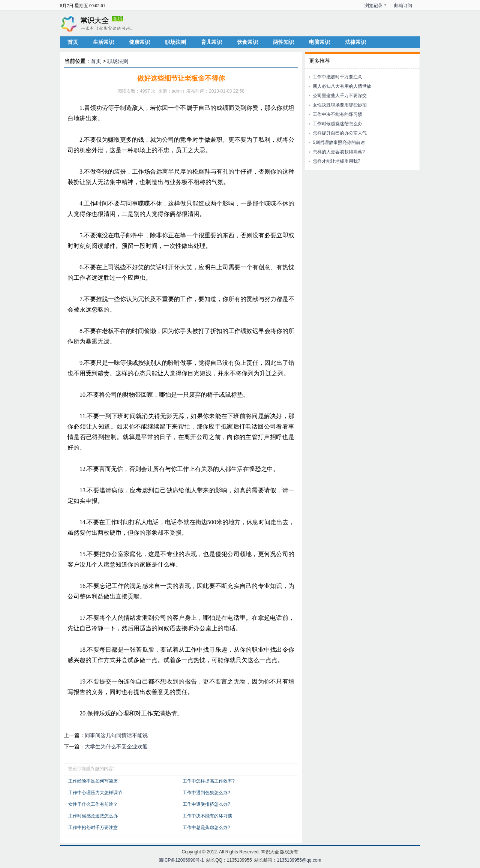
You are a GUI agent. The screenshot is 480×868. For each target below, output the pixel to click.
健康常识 (139, 42)
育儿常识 (211, 42)
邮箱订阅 (403, 6)
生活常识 (103, 42)
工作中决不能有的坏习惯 (207, 816)
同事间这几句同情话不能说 (116, 735)
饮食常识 (247, 42)
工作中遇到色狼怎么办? (206, 793)
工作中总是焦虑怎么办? (206, 828)
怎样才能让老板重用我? (337, 161)
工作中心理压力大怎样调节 (95, 793)
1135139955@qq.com (299, 860)
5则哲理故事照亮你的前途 (339, 142)
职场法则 (175, 42)
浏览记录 (373, 6)
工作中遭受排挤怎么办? (206, 804)
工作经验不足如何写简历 (93, 781)
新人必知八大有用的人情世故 (342, 86)
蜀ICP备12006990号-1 (181, 860)
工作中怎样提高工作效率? (209, 781)
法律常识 (355, 42)
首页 (73, 42)
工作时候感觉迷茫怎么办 (93, 816)
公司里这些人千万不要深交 (340, 96)
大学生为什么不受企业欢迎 (116, 747)
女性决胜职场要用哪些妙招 (340, 105)
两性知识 (283, 42)
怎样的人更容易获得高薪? (339, 152)
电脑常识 (319, 42)
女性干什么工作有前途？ (93, 804)
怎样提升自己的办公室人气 (340, 133)
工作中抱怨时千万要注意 (93, 828)
